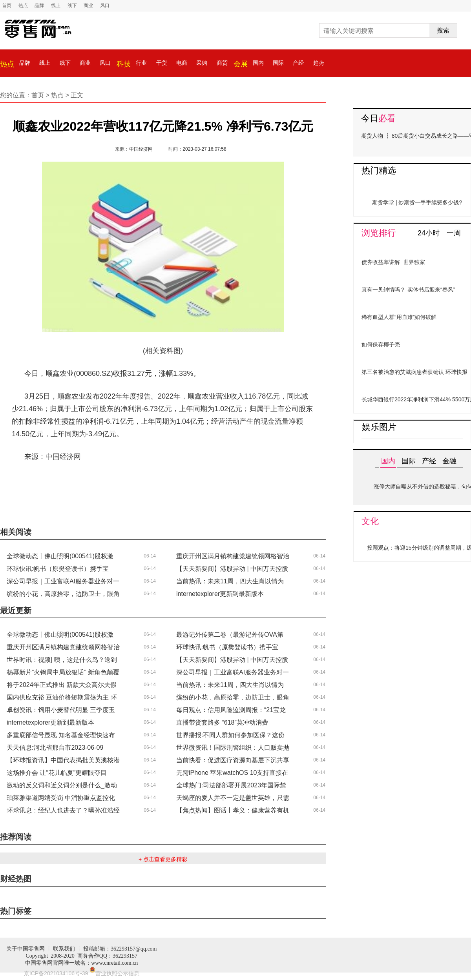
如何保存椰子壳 (381, 344)
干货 (162, 63)
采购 (202, 63)
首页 (7, 5)
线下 (72, 5)
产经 (298, 63)
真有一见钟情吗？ (383, 290)
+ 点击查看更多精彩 (163, 859)
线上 (56, 5)
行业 (141, 63)
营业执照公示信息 (114, 973)
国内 (258, 63)
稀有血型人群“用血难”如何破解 (399, 317)
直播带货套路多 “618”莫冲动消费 (222, 722)
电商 (182, 63)
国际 (278, 63)
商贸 (222, 63)
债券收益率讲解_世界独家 (393, 262)
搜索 (443, 30)
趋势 (319, 63)
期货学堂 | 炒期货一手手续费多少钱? (417, 202)
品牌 (39, 5)
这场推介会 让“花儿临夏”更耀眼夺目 (57, 773)
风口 (105, 5)
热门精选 (379, 170)
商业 (88, 5)
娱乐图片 (379, 427)
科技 (124, 64)
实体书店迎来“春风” (431, 290)
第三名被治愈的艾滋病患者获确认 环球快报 (414, 372)
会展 (241, 64)
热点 (23, 5)
